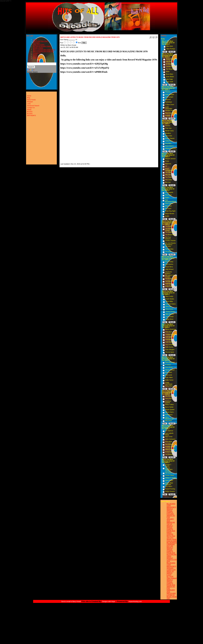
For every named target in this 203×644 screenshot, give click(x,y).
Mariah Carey (169, 131)
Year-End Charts (39, 45)
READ (35, 55)
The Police (169, 177)
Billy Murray (169, 396)
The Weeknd (170, 69)
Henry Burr (169, 399)
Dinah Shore (169, 319)
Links (29, 104)
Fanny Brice (169, 386)
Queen (167, 216)
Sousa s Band (170, 475)
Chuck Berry (169, 267)
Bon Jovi (168, 182)
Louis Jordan (170, 317)
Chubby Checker (170, 241)
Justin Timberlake (169, 108)
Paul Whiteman (170, 362)
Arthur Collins (169, 405)
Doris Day (169, 307)
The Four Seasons (168, 238)
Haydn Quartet (170, 410)
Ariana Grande (170, 59)
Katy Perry (169, 61)
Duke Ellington (170, 350)
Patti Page (168, 284)
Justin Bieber (170, 77)
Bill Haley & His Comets (170, 276)
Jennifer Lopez (170, 110)
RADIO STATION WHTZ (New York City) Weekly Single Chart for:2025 (172, 537)
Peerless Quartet (171, 447)
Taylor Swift (169, 82)
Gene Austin (169, 367)
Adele (168, 72)
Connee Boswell (170, 334)
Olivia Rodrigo (171, 49)
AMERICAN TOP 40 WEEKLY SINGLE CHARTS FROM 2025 (171, 527)
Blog (29, 98)
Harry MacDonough (169, 418)
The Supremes (170, 232)
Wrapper (30, 102)
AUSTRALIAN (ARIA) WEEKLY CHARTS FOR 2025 (172, 558)
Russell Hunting (170, 489)
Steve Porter (169, 480)
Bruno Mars (169, 74)
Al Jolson (168, 365)
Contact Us (37, 53)
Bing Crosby (169, 296)
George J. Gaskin (168, 465)
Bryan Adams (169, 146)
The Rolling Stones (169, 230)
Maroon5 (168, 99)
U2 (166, 166)
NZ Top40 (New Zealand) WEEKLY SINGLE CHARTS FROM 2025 (172, 581)
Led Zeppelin (169, 192)
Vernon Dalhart (170, 370)
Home (35, 39)
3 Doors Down (170, 105)
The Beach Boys (170, 235)
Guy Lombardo (170, 345)
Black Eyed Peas (171, 113)
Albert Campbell (170, 449)
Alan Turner (169, 437)
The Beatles (169, 226)
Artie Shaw (169, 332)
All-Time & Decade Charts (42, 46)
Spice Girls (169, 136)
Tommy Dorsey (170, 312)
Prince (167, 161)
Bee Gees (168, 208)
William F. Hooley (171, 478)
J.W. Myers (169, 486)
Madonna (168, 164)
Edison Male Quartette (169, 484)
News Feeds (31, 100)
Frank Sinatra (170, 299)
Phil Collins (169, 180)
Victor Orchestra (170, 439)
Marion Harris (169, 412)
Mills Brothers (170, 314)
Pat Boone (169, 279)
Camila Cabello (171, 67)
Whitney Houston (171, 149)
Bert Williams (169, 444)
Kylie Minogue (170, 94)
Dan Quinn (169, 473)
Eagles (167, 198)
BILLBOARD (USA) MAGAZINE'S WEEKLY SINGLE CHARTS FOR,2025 (171, 509)
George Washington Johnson (169, 469)
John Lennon (169, 203)
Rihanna (168, 92)
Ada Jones (169, 421)
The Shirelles (169, 249)
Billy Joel (168, 175)
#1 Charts (36, 43)
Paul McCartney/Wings (171, 201)
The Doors (169, 252)
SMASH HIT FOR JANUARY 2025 (171, 518)
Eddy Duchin (169, 347)
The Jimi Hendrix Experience (171, 244)
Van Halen (168, 172)
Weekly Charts (38, 48)
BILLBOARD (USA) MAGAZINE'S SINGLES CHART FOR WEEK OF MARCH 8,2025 (171, 569)
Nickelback (169, 102)
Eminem (168, 116)
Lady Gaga (169, 79)
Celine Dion (169, 141)
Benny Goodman (171, 329)
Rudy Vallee (169, 377)
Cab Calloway (170, 337)
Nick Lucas (169, 375)
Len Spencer (169, 431)
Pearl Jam (168, 128)
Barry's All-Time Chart (40, 41)
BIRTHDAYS (37, 58)
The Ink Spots (170, 352)
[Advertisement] (69, 121)
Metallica (168, 133)
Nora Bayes (169, 415)
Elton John (168, 206)
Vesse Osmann (170, 491)
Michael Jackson (170, 159)
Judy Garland (170, 342)
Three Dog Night (170, 211)
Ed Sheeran (170, 64)
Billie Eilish (170, 46)
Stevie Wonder (170, 214)
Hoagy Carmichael (169, 383)
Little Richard (169, 269)
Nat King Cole (170, 281)
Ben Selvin (169, 372)
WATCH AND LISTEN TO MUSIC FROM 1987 (172, 596)
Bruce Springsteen (169, 170)
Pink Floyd (168, 195)
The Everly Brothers (169, 273)
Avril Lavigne (169, 97)
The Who (168, 247)
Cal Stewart (169, 454)
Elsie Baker (169, 442)
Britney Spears (170, 138)
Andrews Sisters (171, 304)
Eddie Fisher (169, 286)
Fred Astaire (169, 339)
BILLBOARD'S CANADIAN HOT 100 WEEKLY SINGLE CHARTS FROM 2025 (172, 548)
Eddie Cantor (169, 380)
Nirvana (168, 126)
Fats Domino (169, 264)
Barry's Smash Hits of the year (43, 51)
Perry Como (169, 309)
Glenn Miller (169, 301)
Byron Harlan (169, 407)
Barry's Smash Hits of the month (44, 50)
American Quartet (168, 402)
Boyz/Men (168, 143)
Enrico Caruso (170, 452)
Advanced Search (33, 106)
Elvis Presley (169, 262)
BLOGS (36, 56)
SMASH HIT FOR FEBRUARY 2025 (171, 589)
